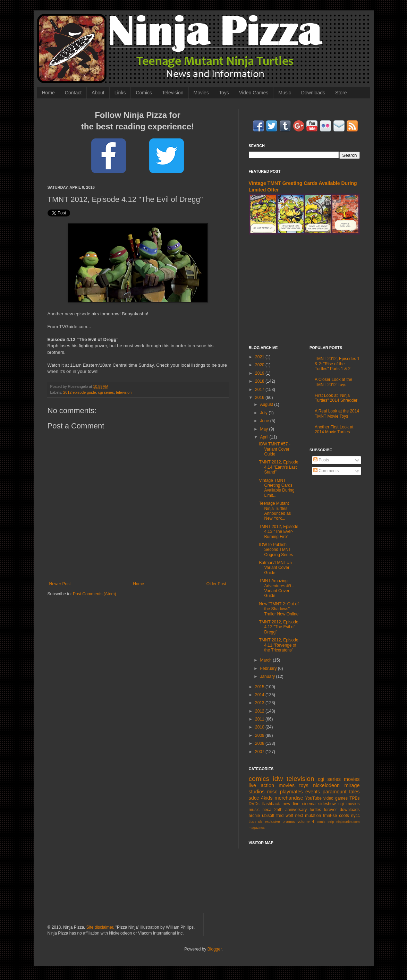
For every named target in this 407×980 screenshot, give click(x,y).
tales (354, 792)
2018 (260, 381)
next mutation (308, 816)
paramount (335, 792)
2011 (260, 719)
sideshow (327, 804)
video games (336, 798)
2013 (260, 703)
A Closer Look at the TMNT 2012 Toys (333, 382)
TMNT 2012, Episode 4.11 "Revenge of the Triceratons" (278, 645)
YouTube (313, 798)
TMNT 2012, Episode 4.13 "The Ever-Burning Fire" (278, 532)
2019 (260, 373)
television (124, 392)
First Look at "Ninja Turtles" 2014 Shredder (336, 398)
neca (267, 810)
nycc (355, 816)
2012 (260, 711)
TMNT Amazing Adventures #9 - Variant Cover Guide (276, 588)
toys (304, 785)
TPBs (354, 798)
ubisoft (268, 816)
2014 (260, 695)
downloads (350, 810)
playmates (291, 792)
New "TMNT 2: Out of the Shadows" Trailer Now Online (279, 609)
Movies (201, 93)
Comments (326, 471)
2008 (260, 743)
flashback (271, 804)
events (313, 792)
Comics (144, 93)
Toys (224, 93)
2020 (260, 365)
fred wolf (285, 816)
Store (341, 93)
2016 (260, 398)
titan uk (256, 821)
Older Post (216, 584)
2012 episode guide (79, 392)
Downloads (313, 93)
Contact (73, 93)
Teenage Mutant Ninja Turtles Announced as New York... (275, 511)
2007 (260, 752)
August (267, 404)
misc (272, 792)
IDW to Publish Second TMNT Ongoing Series (276, 550)
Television (173, 93)
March (266, 660)
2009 (260, 735)
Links (120, 93)
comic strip (325, 822)
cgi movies (349, 804)
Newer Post (60, 584)
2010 (260, 727)
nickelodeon (326, 785)
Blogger (215, 949)
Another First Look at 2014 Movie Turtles (334, 429)
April (265, 437)
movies (352, 779)
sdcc (254, 798)
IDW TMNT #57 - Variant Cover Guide (274, 449)
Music (285, 93)
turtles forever (323, 810)
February (269, 668)
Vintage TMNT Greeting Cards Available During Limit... (277, 488)
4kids (267, 798)
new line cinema (299, 804)
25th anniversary (291, 810)
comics (259, 779)
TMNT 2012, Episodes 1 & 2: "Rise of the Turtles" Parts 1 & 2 (337, 364)
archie (255, 816)
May (264, 429)
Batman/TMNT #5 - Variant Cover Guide (277, 568)
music (254, 810)
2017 (260, 390)
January (268, 676)
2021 (260, 357)
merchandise (289, 798)
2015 (260, 687)
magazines (257, 828)
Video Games (254, 93)
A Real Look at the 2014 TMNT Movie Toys (337, 414)
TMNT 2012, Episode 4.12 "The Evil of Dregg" (278, 627)
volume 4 (306, 821)
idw (278, 779)
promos (289, 821)
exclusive (272, 821)
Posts (321, 460)
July (264, 413)
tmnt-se (330, 816)
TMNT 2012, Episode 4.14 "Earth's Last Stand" (278, 467)
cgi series (106, 392)
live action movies (272, 785)
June (265, 421)
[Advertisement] (304, 290)
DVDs (254, 804)
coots (344, 816)
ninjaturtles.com (348, 822)
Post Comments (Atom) (95, 594)
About (98, 93)
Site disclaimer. (100, 927)
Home (48, 93)
